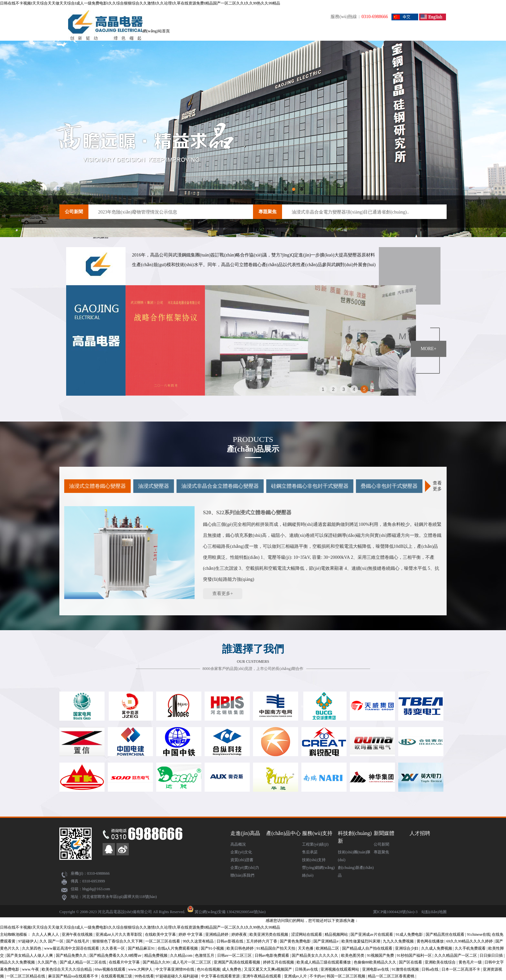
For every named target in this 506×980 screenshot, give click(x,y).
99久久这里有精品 (199, 941)
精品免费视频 (156, 955)
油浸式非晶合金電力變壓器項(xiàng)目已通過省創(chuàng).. (350, 212)
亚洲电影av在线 (376, 969)
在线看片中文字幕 (125, 962)
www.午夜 (31, 969)
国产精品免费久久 (72, 955)
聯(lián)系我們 (242, 875)
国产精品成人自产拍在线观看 (368, 948)
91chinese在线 (479, 934)
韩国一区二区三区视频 (346, 976)
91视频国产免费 (381, 955)
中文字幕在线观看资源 (221, 976)
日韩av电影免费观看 (272, 955)
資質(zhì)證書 (242, 860)
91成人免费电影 (410, 934)
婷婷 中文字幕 (191, 934)
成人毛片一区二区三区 (192, 962)
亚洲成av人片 (296, 976)
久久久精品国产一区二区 (456, 955)
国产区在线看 (411, 962)
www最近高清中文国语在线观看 (72, 948)
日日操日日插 (492, 955)
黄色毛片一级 (471, 962)
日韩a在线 (430, 969)
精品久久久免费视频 (18, 962)
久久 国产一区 (52, 941)
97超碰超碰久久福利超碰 (177, 976)
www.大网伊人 (141, 969)
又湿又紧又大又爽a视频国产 (268, 969)
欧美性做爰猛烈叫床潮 (361, 941)
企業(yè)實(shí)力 (245, 868)
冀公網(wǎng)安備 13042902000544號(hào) (230, 912)
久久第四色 (32, 948)
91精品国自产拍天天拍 (276, 948)
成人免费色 (232, 969)
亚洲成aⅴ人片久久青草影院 (119, 934)
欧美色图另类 (353, 955)
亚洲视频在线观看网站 (340, 969)
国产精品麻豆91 (142, 948)
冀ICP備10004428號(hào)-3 (395, 912)
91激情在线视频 (406, 969)
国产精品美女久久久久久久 (315, 955)
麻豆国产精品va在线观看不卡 (74, 976)
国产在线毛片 (78, 941)
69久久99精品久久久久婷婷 (470, 941)
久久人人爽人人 (46, 934)
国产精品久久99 (157, 962)
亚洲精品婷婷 (217, 934)
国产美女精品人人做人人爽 (30, 955)
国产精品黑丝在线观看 (445, 934)
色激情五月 (205, 955)
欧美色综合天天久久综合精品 (67, 969)
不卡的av (317, 976)
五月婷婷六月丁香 (262, 941)
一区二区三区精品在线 (26, 976)
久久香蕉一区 (114, 948)
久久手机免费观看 (471, 948)
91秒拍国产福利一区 (415, 955)
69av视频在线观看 (110, 969)
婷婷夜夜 (240, 934)
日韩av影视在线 (230, 941)
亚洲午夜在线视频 (78, 934)
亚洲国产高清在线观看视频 (237, 962)
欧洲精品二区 (328, 948)
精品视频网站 (337, 934)
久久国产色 (48, 962)
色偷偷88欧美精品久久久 (375, 962)
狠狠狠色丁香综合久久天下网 (118, 941)
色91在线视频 (208, 969)
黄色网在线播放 (431, 941)
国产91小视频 (213, 948)
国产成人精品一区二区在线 (83, 962)
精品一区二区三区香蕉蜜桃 (392, 976)
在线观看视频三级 (117, 976)
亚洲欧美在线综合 (441, 962)
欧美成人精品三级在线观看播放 (324, 962)
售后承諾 (310, 852)
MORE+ (429, 349)
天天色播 (306, 948)
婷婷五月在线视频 (279, 962)
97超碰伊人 (28, 941)
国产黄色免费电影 (296, 941)
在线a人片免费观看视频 (178, 948)
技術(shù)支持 (314, 860)
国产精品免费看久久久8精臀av (116, 955)
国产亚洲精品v (326, 941)
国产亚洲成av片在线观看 (372, 934)
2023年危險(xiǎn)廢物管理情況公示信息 (138, 212)
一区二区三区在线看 (163, 941)
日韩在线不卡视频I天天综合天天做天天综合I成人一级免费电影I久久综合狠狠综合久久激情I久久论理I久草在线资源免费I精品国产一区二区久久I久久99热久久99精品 (140, 3)
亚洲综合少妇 (407, 948)
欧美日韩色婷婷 (241, 948)
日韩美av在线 (307, 969)
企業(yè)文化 (241, 852)
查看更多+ (223, 594)
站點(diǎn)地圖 (434, 912)
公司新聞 (74, 212)
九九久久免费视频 (399, 941)
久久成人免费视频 (437, 948)
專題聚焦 (268, 212)
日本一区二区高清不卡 (461, 969)
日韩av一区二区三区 (235, 955)
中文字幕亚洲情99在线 (175, 969)
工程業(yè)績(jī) (315, 844)
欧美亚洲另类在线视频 (269, 934)
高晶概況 (238, 844)
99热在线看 (144, 976)
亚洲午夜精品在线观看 (262, 976)
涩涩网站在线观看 (307, 934)
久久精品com (182, 955)
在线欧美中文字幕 (161, 934)
